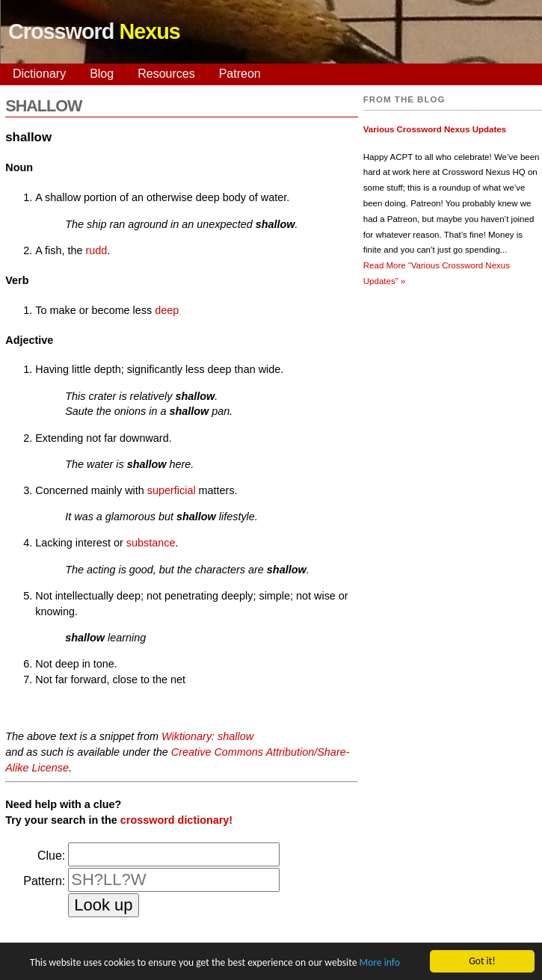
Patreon (240, 74)
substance (151, 543)
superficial (172, 490)
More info (379, 963)
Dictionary (39, 74)
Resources (166, 74)
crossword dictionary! (176, 820)
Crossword (94, 31)
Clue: (51, 856)
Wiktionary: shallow (207, 736)
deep (167, 310)
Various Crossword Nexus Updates (435, 129)
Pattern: (44, 881)
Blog (102, 74)
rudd (96, 250)
